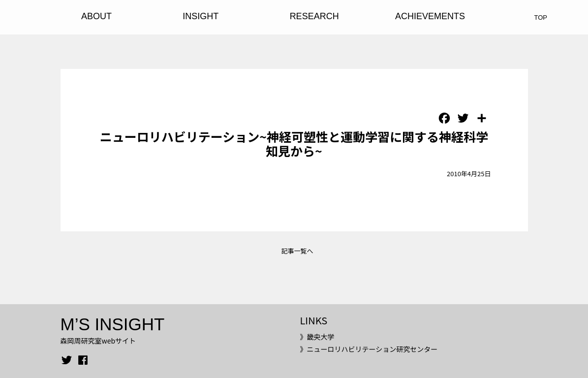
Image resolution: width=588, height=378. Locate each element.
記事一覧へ (297, 251)
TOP (541, 17)
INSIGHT (201, 16)
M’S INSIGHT (113, 324)
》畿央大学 (317, 337)
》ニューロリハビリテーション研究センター (369, 349)
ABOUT (96, 16)
